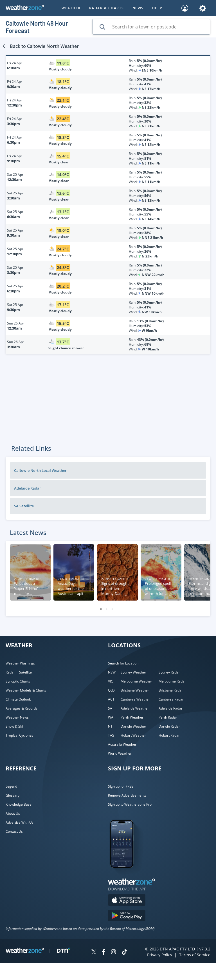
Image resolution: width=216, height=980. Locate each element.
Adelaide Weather (135, 708)
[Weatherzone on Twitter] (94, 953)
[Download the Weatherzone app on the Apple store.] (127, 901)
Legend (11, 786)
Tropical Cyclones (19, 735)
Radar (10, 672)
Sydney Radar (169, 672)
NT (110, 726)
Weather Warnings (20, 663)
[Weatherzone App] (127, 875)
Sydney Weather (133, 672)
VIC (111, 681)
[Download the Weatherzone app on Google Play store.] (127, 916)
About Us (13, 813)
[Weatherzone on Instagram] (113, 953)
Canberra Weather (135, 699)
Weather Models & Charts (26, 690)
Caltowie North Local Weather (40, 470)
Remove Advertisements (127, 795)
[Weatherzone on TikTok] (124, 953)
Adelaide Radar (28, 488)
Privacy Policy (160, 955)
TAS (111, 735)
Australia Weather (122, 744)
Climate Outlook (18, 699)
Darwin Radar (169, 726)
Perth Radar (168, 717)
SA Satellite (24, 506)
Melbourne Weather (136, 681)
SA (110, 708)
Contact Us (14, 831)
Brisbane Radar (171, 690)
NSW (112, 672)
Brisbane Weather (135, 690)
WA (111, 717)
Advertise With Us (20, 822)
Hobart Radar (169, 735)
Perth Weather (132, 717)
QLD (111, 690)
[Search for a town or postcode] (151, 27)
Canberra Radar (171, 699)
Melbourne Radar (172, 681)
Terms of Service (195, 955)
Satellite (25, 672)
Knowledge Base (19, 804)
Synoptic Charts (18, 681)
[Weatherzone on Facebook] (104, 953)
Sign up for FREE (121, 786)
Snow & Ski (14, 726)
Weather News (17, 717)
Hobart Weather (133, 735)
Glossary (13, 795)
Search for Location (123, 663)
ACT (111, 699)
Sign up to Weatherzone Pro (130, 804)
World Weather (120, 753)
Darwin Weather (133, 726)
